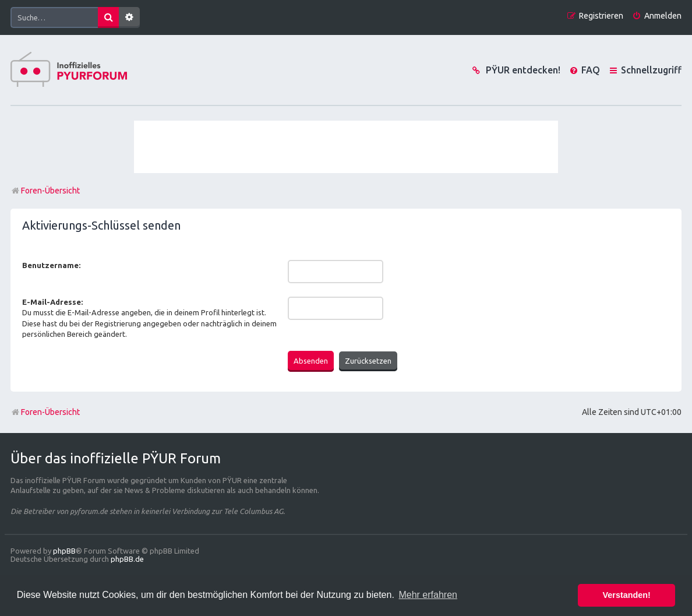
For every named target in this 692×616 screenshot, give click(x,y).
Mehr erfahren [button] (428, 595)
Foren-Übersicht (45, 412)
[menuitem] (657, 16)
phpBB (64, 551)
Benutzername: (51, 265)
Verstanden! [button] (627, 595)
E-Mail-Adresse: (52, 302)
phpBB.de (127, 559)
